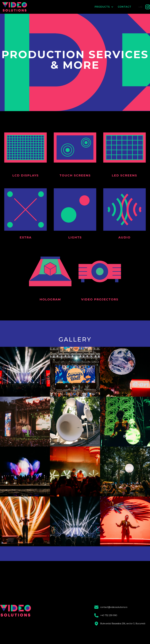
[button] (102, 7)
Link (140, 7)
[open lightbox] (25, 372)
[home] (15, 7)
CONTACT (125, 7)
